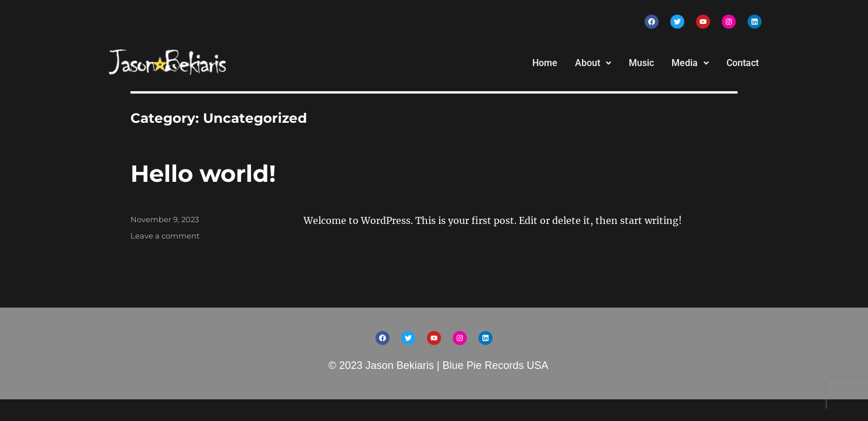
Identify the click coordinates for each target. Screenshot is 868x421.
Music (641, 63)
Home (545, 63)
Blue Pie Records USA (495, 365)
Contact (743, 63)
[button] (593, 63)
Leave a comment (165, 236)
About (593, 63)
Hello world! (203, 173)
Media (690, 63)
